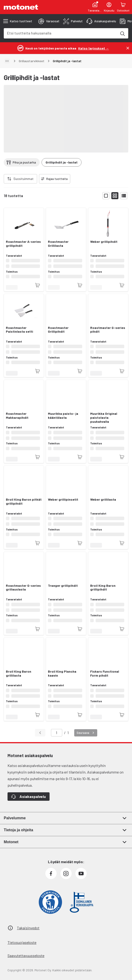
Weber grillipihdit (104, 242)
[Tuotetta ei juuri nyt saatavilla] (38, 285)
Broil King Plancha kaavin (62, 673)
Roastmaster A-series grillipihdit (23, 244)
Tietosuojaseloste (22, 942)
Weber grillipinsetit (63, 500)
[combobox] (60, 33)
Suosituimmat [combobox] (23, 179)
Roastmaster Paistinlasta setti (19, 330)
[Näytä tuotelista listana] (124, 196)
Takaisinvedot (28, 928)
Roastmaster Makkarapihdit (17, 416)
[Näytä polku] (7, 61)
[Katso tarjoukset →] (94, 48)
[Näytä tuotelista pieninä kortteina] (115, 196)
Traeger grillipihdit (63, 586)
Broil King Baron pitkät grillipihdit (24, 501)
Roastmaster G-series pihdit (108, 330)
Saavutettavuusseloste (26, 955)
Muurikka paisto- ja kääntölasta (63, 416)
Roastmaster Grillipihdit (58, 330)
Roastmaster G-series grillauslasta (23, 588)
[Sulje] (128, 48)
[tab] (49, 21)
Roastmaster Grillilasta (58, 244)
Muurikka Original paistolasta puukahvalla (104, 418)
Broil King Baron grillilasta (19, 673)
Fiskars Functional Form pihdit (105, 673)
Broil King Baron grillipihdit (103, 588)
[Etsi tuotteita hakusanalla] (122, 33)
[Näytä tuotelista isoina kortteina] (106, 196)
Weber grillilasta (103, 500)
